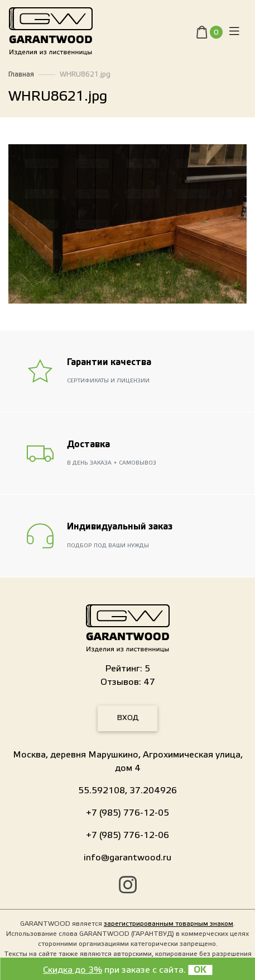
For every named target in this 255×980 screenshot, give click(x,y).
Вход (128, 718)
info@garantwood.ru (127, 858)
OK (200, 970)
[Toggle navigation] (234, 32)
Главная (21, 74)
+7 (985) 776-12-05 (127, 813)
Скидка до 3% (73, 970)
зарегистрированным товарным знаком (169, 924)
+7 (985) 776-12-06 (127, 835)
